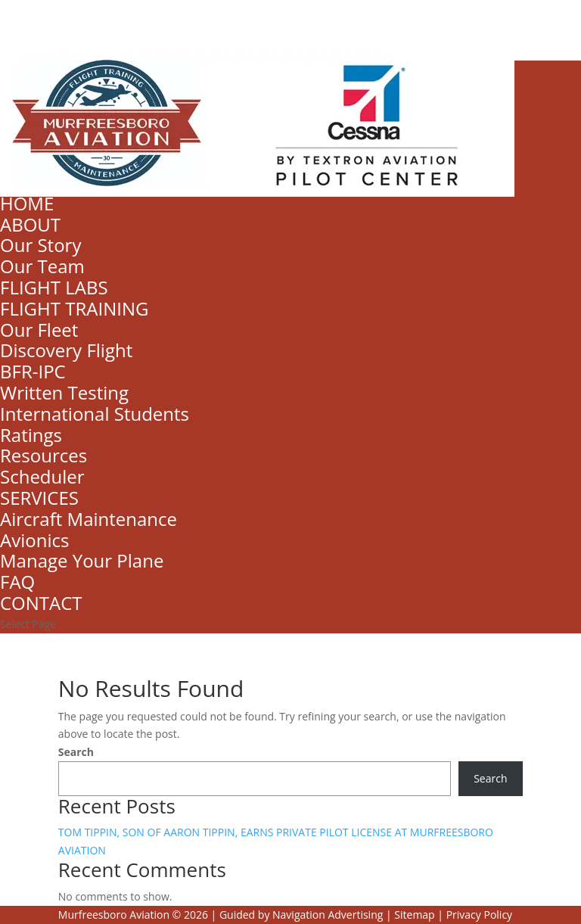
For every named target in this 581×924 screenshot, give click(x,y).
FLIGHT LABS (54, 287)
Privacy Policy (479, 915)
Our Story (40, 245)
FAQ (17, 582)
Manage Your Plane (82, 560)
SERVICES (39, 498)
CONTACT (41, 603)
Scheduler (42, 476)
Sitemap (414, 915)
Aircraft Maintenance (89, 519)
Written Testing (64, 392)
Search (76, 752)
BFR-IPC (33, 371)
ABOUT (30, 224)
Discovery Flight (66, 350)
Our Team (42, 266)
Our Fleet (39, 330)
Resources (43, 455)
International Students (95, 414)
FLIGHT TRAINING (74, 308)
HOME (27, 203)
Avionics (34, 540)
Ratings (31, 435)
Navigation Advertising (328, 915)
